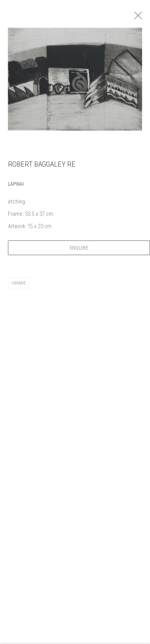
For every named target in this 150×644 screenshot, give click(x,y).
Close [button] (138, 18)
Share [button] (20, 285)
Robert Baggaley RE (42, 166)
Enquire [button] (79, 250)
